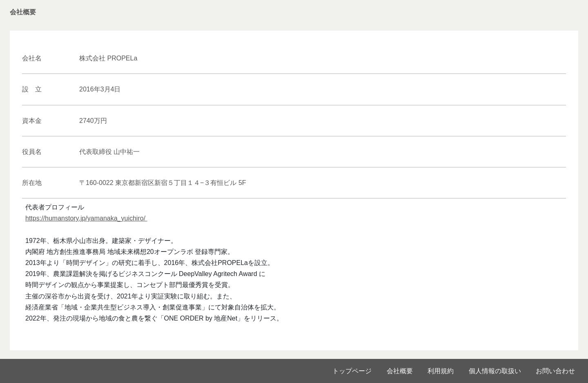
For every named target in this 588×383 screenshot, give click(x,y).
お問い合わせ (555, 371)
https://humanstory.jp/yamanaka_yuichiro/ (86, 218)
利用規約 (441, 371)
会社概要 (400, 371)
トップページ (352, 371)
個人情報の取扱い (495, 371)
